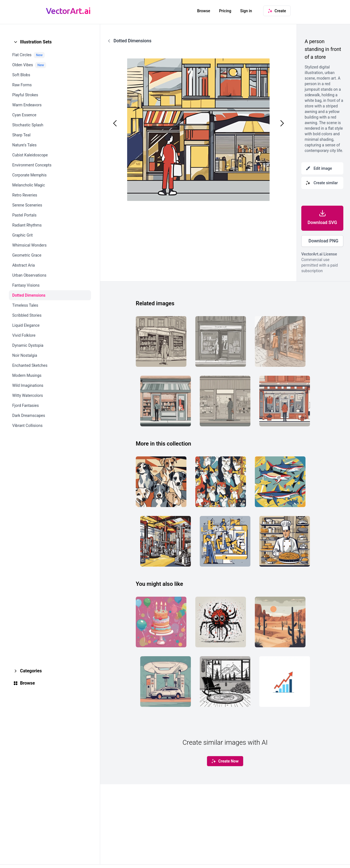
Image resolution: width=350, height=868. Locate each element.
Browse (204, 11)
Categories (31, 671)
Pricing (225, 11)
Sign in (246, 11)
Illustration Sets (36, 42)
